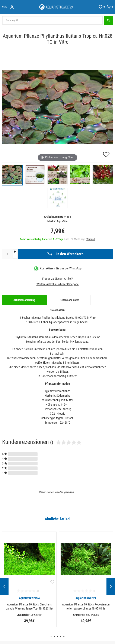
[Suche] (108, 20)
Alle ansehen (11, 524)
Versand (91, 239)
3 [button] (57, 636)
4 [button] (61, 636)
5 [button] (64, 636)
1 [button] (51, 636)
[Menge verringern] (15, 256)
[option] (29, 579)
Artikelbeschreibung (24, 300)
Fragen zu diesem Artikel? (57, 279)
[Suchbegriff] (52, 20)
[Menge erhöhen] (15, 252)
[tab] (24, 300)
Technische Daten (70, 300)
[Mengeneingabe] (7, 254)
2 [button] (54, 636)
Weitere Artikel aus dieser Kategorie (58, 284)
